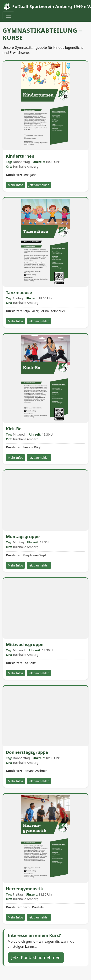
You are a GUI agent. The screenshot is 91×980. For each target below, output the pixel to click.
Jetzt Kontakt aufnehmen (36, 957)
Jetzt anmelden (39, 185)
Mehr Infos (15, 185)
